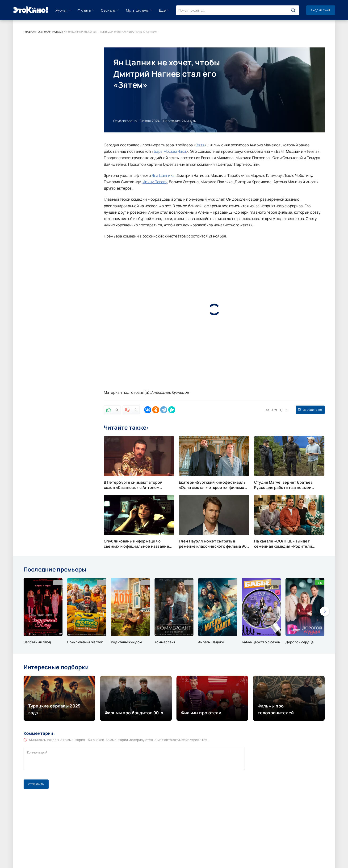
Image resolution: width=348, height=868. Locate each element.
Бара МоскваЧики (170, 151)
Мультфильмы (137, 10)
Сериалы (108, 10)
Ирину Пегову (155, 182)
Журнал (62, 10)
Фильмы (84, 10)
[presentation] (325, 611)
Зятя (200, 145)
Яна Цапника (163, 175)
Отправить (36, 784)
